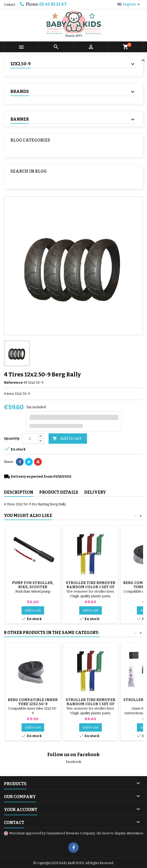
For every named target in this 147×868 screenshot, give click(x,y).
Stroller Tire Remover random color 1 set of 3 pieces (91, 587)
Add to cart (67, 439)
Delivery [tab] (95, 492)
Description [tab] (19, 492)
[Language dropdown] (129, 4)
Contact (10, 5)
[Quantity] (30, 439)
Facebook (73, 762)
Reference (13, 382)
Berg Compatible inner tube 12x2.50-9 (33, 702)
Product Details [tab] (59, 492)
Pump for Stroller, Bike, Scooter (33, 585)
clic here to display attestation (120, 833)
